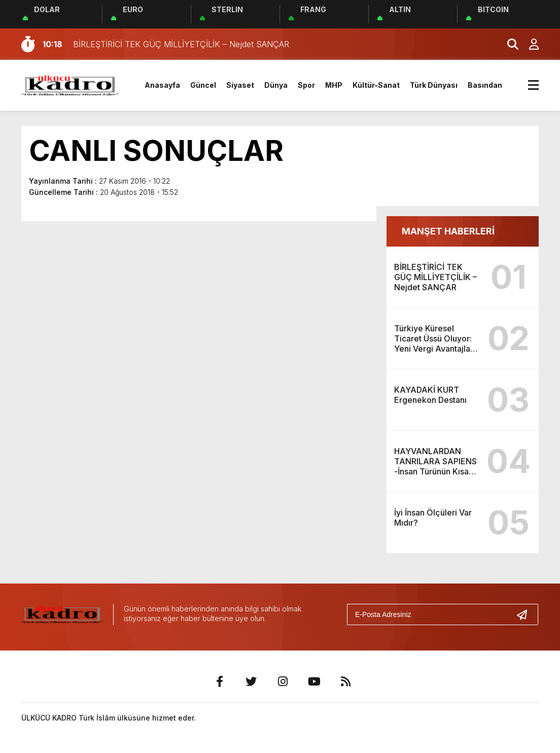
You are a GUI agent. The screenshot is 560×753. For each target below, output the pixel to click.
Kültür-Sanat (376, 85)
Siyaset (240, 85)
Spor (306, 85)
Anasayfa (162, 85)
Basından (485, 85)
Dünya (276, 85)
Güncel (203, 85)
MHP (334, 85)
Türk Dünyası (434, 85)
